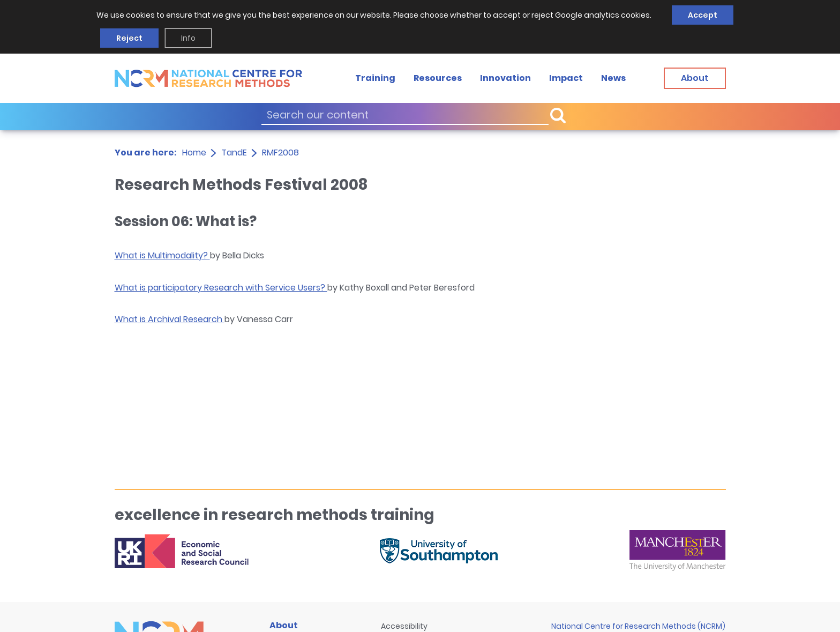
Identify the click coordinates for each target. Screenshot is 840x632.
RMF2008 (280, 153)
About (284, 625)
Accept (703, 15)
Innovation (505, 78)
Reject (129, 38)
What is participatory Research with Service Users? (221, 288)
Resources (438, 78)
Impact (566, 78)
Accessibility (404, 626)
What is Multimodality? (162, 255)
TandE (234, 153)
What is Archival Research (170, 319)
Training (375, 78)
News (613, 78)
